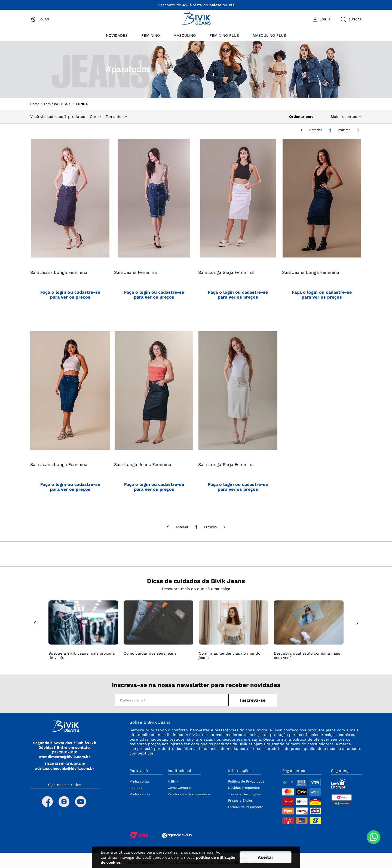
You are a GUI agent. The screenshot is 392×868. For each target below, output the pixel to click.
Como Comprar (180, 788)
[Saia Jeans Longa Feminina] (70, 230)
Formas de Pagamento (246, 807)
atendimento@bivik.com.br (65, 757)
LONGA (82, 104)
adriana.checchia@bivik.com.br (65, 768)
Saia (67, 104)
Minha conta (139, 781)
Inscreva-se (253, 700)
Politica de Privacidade (246, 781)
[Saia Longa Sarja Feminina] (238, 230)
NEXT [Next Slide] (357, 623)
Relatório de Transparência (189, 794)
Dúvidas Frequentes (244, 788)
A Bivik (173, 781)
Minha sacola (140, 794)
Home (35, 104)
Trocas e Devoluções (244, 794)
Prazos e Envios (240, 800)
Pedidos (136, 788)
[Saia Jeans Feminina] (154, 230)
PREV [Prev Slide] (35, 623)
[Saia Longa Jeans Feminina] (154, 422)
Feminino (51, 104)
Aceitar (266, 857)
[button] (351, 19)
